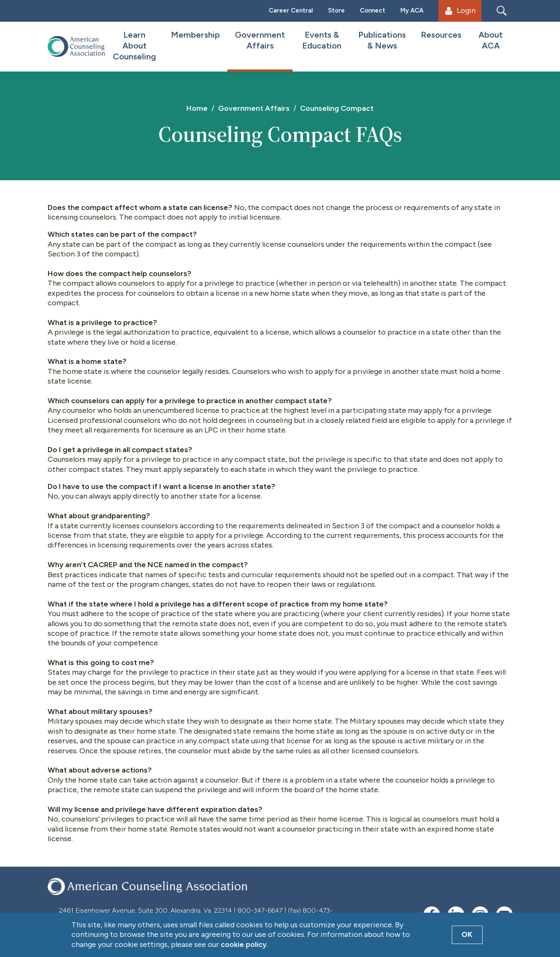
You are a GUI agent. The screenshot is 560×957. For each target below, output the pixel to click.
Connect (373, 10)
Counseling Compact (337, 108)
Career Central (291, 10)
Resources (441, 35)
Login (460, 10)
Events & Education (322, 40)
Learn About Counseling (134, 46)
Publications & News (382, 40)
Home (197, 108)
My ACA (412, 10)
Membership (195, 35)
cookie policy (244, 944)
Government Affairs (260, 40)
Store (336, 10)
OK (467, 934)
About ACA (491, 40)
